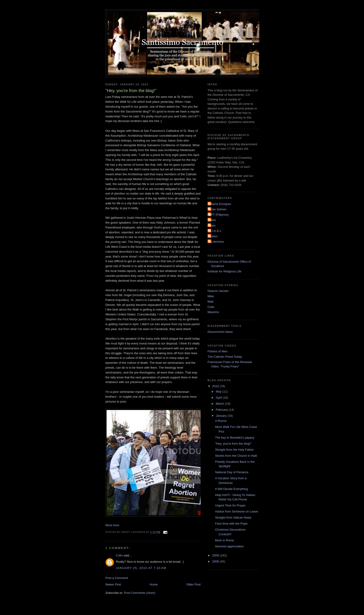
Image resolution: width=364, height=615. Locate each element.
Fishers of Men (218, 351)
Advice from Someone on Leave (236, 511)
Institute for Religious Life (224, 271)
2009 (216, 555)
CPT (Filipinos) (219, 215)
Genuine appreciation (229, 546)
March (221, 404)
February (222, 410)
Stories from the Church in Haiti (236, 456)
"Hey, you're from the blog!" (233, 444)
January (222, 416)
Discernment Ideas (220, 332)
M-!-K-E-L (215, 231)
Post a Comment (117, 578)
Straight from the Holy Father (234, 450)
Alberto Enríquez (220, 204)
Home (154, 584)
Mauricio (213, 312)
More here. (113, 525)
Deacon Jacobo (218, 291)
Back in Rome (224, 540)
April (219, 398)
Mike (211, 296)
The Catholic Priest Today (225, 357)
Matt (210, 302)
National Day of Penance (232, 472)
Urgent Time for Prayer (230, 505)
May (219, 392)
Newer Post (113, 584)
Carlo (212, 220)
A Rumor (221, 421)
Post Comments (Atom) (140, 593)
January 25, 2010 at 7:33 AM (141, 568)
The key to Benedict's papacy (235, 438)
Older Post (193, 584)
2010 (216, 386)
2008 (216, 561)
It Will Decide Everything (231, 489)
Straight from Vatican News (233, 517)
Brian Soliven (218, 209)
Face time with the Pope (231, 524)
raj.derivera (216, 242)
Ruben (213, 236)
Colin (119, 555)
